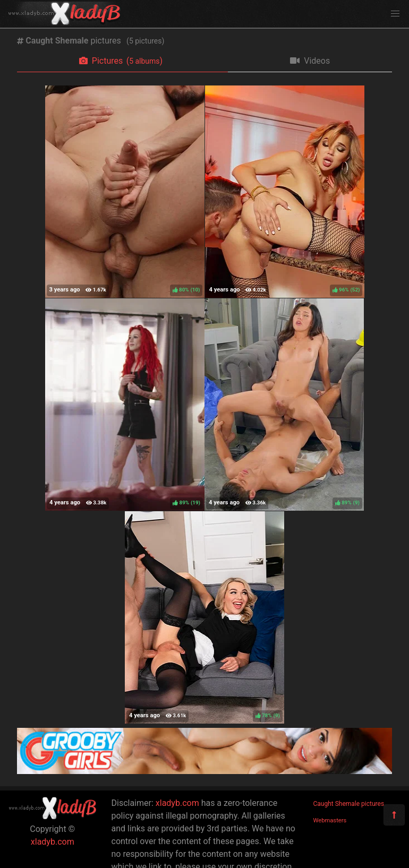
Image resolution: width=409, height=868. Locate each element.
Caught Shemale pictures (349, 804)
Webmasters (330, 820)
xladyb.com (53, 842)
